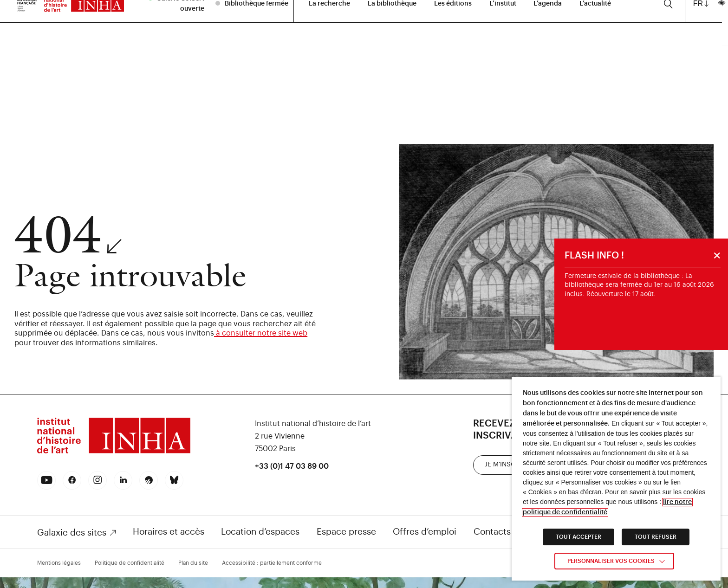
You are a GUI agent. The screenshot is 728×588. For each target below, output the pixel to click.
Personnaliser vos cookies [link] (611, 561)
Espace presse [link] (346, 532)
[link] (114, 452)
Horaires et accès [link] (169, 532)
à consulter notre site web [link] (261, 333)
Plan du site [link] (193, 563)
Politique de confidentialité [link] (130, 563)
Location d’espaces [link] (260, 532)
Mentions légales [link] (59, 563)
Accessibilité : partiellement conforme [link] (272, 563)
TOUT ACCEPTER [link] (578, 537)
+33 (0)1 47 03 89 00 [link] (292, 466)
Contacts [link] (492, 532)
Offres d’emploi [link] (425, 532)
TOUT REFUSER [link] (656, 537)
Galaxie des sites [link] (72, 533)
